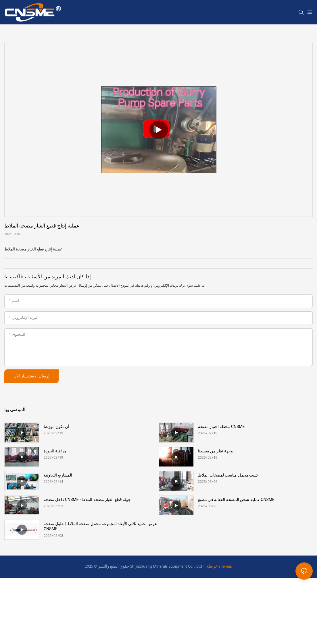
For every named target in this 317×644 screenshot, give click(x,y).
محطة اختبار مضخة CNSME (221, 427)
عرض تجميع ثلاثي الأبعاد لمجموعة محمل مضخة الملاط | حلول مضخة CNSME (100, 526)
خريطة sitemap (219, 567)
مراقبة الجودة (55, 451)
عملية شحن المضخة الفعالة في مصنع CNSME (236, 500)
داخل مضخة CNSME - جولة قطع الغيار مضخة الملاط (87, 500)
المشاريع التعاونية (58, 475)
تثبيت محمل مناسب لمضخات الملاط (228, 475)
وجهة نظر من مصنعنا (215, 451)
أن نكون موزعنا (56, 427)
